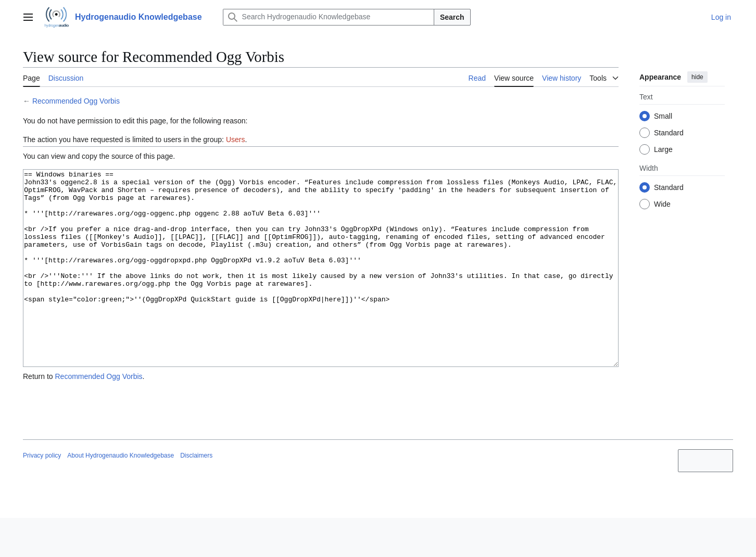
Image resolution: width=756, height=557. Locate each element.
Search (452, 17)
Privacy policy (42, 495)
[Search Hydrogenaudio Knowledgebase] (329, 17)
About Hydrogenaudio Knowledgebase (121, 495)
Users (236, 140)
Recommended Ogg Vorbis (76, 101)
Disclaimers (196, 495)
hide (697, 77)
